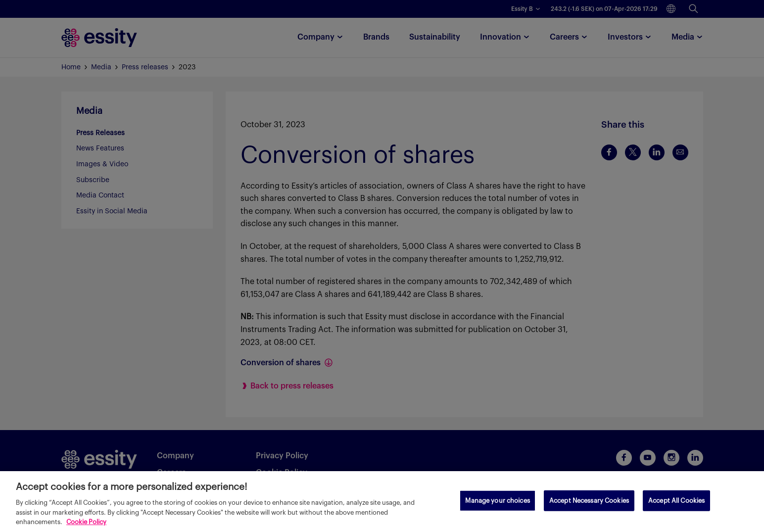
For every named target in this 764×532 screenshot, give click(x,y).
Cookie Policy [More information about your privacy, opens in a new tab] (86, 522)
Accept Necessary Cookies (589, 501)
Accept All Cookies (676, 501)
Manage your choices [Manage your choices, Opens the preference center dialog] (497, 501)
